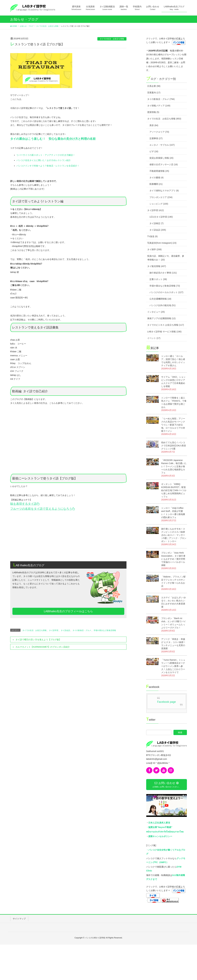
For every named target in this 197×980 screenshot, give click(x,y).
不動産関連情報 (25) (159, 171)
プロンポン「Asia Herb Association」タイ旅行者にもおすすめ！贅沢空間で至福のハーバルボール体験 (173, 559)
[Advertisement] (68, 535)
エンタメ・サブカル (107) (162, 145)
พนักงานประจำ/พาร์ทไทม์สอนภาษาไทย (165, 832)
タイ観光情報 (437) (157, 266)
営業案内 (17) (154, 93)
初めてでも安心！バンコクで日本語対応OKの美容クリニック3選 (174, 446)
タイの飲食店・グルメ (82, 630)
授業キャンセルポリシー (160, 836)
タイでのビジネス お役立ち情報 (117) (166, 325)
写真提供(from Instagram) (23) (162, 243)
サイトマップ (19, 919)
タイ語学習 (54, 630)
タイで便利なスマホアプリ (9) (164, 191)
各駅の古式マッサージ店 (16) (164, 164)
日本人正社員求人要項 (159, 823)
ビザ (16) (154, 151)
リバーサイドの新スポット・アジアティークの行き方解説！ (46, 155)
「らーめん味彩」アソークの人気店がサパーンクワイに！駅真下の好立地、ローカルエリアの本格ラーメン (173, 425)
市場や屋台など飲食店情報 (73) (165, 286)
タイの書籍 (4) (156, 178)
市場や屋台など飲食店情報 (105, 630)
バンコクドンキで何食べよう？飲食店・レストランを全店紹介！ (48, 166)
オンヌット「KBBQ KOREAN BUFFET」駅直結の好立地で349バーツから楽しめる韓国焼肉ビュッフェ (174, 490)
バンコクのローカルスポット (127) (166, 292)
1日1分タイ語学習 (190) (161, 217)
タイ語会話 (65, 630)
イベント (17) (154, 338)
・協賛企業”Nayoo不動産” (159, 827)
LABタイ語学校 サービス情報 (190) (164, 332)
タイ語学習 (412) (156, 210)
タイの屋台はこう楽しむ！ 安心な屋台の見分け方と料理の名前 (53, 139)
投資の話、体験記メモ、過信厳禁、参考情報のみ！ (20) (166, 258)
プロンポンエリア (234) (161, 197)
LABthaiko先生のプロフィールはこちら (68, 611)
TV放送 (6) (152, 236)
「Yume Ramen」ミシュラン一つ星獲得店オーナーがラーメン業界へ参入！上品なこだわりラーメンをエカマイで (173, 666)
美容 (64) (154, 125)
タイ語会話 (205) (158, 230)
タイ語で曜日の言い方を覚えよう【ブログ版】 (38, 640)
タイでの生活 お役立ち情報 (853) (164, 119)
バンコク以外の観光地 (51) (163, 305)
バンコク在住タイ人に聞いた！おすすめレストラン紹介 (44, 160)
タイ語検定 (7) (156, 223)
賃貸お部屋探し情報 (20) (161, 158)
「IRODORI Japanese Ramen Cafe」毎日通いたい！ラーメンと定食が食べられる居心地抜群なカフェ (174, 466)
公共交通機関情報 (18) (160, 299)
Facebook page (167, 702)
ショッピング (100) (159, 204)
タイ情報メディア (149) (159, 106)
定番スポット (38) (158, 279)
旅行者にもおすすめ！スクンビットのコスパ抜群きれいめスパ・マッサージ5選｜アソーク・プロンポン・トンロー (174, 535)
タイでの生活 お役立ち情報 (112, 39)
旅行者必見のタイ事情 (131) (163, 273)
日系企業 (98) (154, 86)
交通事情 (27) (156, 138)
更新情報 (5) (153, 112)
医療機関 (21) (156, 184)
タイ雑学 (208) (154, 249)
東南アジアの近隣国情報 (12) (161, 318)
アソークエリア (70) (159, 132)
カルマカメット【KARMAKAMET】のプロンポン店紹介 (43, 647)
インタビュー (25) (156, 312)
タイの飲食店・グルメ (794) (161, 99)
